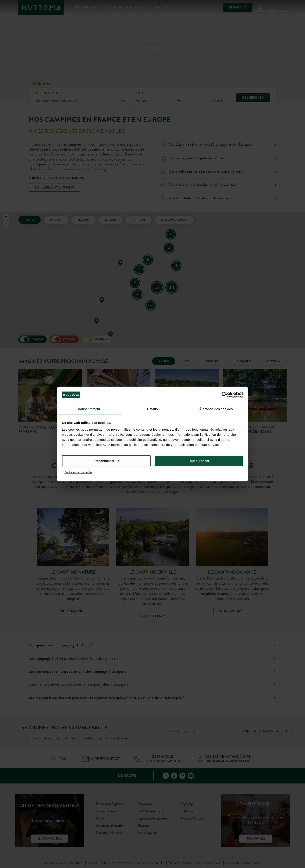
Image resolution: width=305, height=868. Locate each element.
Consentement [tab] (89, 409)
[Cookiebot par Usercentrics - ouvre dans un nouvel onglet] (225, 395)
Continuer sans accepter (78, 472)
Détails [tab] (152, 409)
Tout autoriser (199, 461)
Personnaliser (106, 461)
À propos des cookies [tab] (216, 409)
